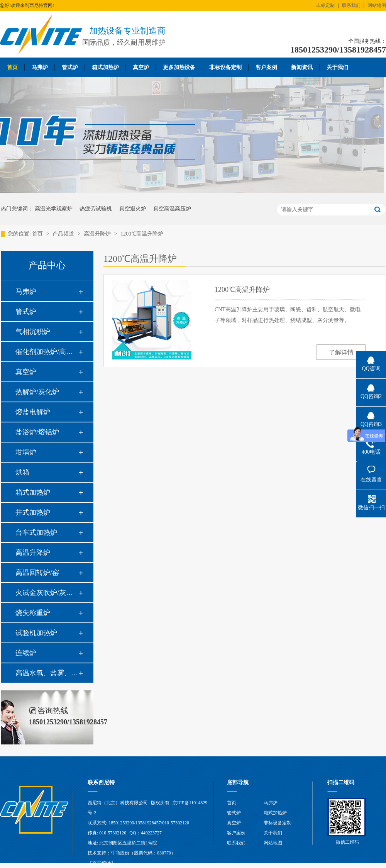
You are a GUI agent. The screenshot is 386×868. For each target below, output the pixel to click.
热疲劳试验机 (96, 209)
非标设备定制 (225, 67)
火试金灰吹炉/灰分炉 (47, 593)
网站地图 (377, 5)
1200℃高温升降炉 (142, 234)
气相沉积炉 (33, 332)
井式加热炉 (33, 512)
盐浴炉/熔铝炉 (37, 432)
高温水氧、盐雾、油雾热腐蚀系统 (47, 673)
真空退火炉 (133, 209)
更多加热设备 (179, 67)
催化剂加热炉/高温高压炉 (47, 352)
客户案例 (266, 67)
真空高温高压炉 (172, 209)
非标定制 (325, 5)
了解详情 (341, 352)
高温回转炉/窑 (37, 573)
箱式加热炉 (105, 67)
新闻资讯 (302, 67)
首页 (12, 67)
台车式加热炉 (36, 532)
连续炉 (26, 653)
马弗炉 (40, 67)
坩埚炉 (26, 452)
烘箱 (22, 472)
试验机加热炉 (36, 633)
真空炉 (141, 67)
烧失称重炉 (33, 613)
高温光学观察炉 (54, 209)
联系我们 (351, 5)
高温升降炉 (98, 234)
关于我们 (337, 67)
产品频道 (64, 234)
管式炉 (70, 67)
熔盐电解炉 (33, 412)
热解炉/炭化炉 (37, 392)
